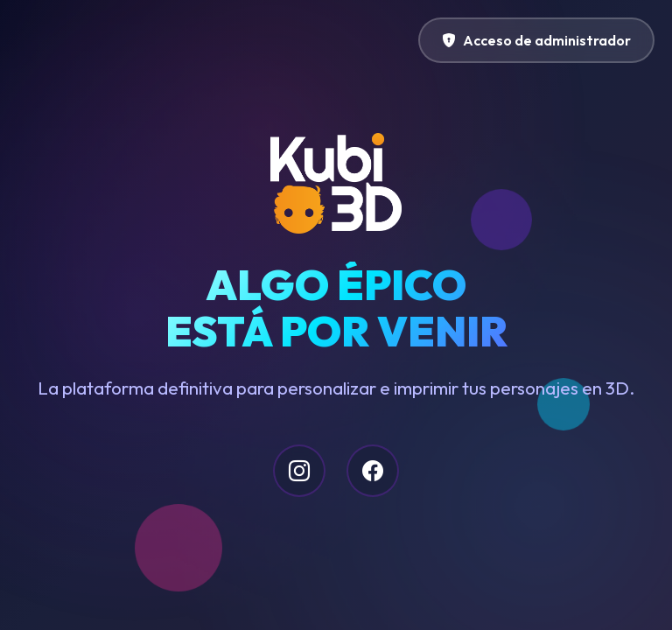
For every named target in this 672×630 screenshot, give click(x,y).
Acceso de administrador (536, 40)
